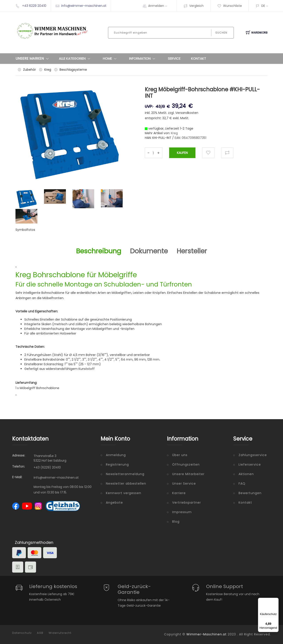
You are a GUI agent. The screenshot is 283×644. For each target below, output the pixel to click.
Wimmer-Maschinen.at (207, 634)
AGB (40, 633)
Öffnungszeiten (186, 464)
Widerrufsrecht (60, 633)
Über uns (180, 455)
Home (111, 59)
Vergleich (194, 6)
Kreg (48, 70)
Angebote (114, 503)
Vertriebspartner (187, 503)
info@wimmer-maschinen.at (84, 6)
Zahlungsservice (253, 455)
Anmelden (159, 6)
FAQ (242, 483)
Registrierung (117, 464)
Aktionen (246, 474)
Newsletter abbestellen (126, 483)
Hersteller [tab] (192, 251)
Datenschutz (22, 633)
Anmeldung (116, 455)
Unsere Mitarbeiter (188, 474)
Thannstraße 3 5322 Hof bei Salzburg (50, 458)
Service (174, 58)
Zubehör (29, 70)
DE (263, 6)
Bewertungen (250, 493)
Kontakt (199, 58)
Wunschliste (230, 6)
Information (143, 59)
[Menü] (276, 600)
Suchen (221, 33)
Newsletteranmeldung (125, 474)
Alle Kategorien (76, 59)
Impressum (182, 512)
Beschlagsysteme (73, 70)
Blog (176, 522)
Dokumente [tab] (149, 251)
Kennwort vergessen (124, 493)
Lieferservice (250, 464)
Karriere (179, 493)
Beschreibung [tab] (99, 251)
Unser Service (184, 483)
